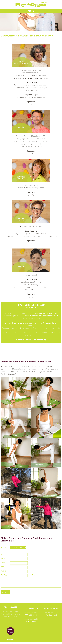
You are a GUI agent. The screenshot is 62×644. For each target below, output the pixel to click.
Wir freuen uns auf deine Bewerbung (31, 340)
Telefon (4, 575)
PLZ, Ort (4, 571)
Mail (55, 615)
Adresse (4, 567)
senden (5, 592)
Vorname (4, 554)
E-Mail (3, 563)
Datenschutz (10, 639)
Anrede (4, 547)
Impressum (10, 637)
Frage (34, 575)
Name (3, 559)
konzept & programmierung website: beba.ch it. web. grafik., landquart (16, 643)
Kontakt (49, 615)
